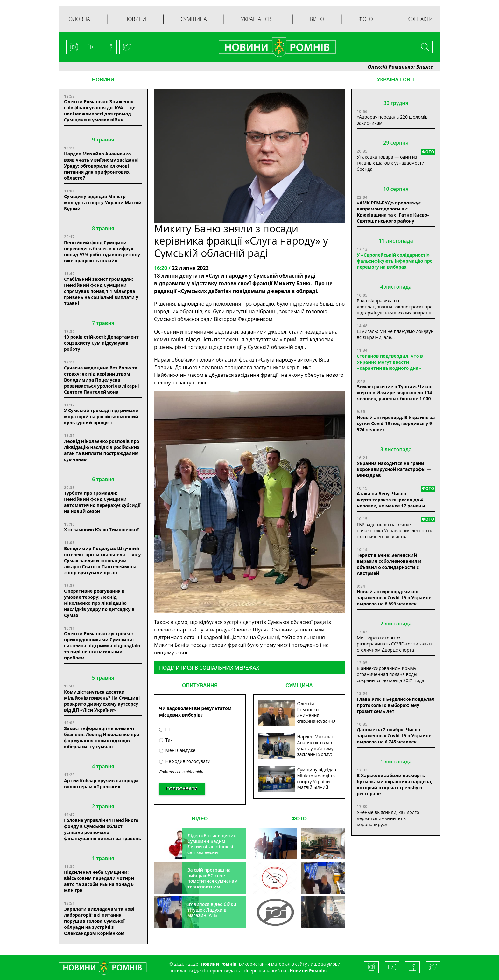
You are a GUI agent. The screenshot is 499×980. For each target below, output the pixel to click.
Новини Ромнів (308, 971)
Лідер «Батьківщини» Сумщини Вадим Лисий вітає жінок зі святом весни (212, 844)
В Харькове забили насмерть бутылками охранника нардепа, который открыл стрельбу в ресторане (394, 784)
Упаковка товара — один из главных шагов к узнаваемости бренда (391, 163)
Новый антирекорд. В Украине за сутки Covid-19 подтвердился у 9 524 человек (396, 423)
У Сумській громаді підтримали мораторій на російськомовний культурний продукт (101, 416)
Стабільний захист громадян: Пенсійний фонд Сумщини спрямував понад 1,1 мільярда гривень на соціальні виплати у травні (101, 291)
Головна (78, 19)
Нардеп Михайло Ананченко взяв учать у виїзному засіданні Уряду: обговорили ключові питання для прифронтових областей (101, 166)
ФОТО (299, 819)
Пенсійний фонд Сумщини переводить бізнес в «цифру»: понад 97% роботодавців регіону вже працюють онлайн (102, 252)
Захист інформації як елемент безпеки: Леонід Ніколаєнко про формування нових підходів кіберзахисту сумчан (102, 737)
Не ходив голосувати (185, 761)
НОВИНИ (103, 80)
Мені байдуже (177, 750)
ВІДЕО (200, 819)
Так (166, 740)
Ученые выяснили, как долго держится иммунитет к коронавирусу (388, 818)
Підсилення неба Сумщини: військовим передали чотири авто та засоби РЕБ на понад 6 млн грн (99, 881)
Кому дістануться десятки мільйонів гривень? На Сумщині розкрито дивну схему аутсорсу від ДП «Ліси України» (102, 701)
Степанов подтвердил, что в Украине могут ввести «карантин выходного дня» (390, 362)
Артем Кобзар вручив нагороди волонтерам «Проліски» (101, 783)
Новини (135, 19)
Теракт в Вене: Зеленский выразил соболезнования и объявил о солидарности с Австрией (389, 564)
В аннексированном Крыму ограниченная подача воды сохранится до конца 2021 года (390, 674)
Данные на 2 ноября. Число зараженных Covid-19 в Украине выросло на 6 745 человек (394, 736)
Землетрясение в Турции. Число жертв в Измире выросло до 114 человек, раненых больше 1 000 (395, 393)
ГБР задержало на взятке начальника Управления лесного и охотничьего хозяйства (395, 531)
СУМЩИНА (299, 685)
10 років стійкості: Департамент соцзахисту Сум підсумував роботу (101, 343)
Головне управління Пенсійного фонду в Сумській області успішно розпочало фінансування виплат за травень (102, 829)
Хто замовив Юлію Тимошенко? (101, 530)
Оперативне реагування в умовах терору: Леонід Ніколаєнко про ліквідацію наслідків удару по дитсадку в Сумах (99, 603)
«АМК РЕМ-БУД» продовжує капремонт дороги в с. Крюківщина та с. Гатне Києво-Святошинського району (393, 212)
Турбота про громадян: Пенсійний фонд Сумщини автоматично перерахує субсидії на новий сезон (102, 502)
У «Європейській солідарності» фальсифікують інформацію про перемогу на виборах (395, 261)
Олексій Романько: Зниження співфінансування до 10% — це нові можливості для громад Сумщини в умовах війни (100, 111)
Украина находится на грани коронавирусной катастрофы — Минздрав (394, 469)
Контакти (420, 19)
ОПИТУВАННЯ (200, 685)
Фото (366, 19)
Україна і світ (258, 19)
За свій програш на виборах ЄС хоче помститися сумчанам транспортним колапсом (213, 881)
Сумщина (193, 19)
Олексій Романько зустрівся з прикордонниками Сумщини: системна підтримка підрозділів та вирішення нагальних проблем (102, 646)
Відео (317, 19)
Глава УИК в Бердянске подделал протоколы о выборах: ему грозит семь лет (396, 705)
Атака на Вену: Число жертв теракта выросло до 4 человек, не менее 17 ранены (391, 500)
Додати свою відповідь (181, 772)
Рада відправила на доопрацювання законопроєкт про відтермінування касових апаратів (395, 307)
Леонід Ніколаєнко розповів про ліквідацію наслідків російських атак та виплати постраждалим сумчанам (102, 450)
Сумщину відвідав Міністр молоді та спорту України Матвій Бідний (103, 202)
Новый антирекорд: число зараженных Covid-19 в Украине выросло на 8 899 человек (394, 598)
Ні (164, 729)
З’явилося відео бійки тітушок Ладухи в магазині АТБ (212, 910)
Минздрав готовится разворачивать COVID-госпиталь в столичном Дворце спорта (394, 644)
